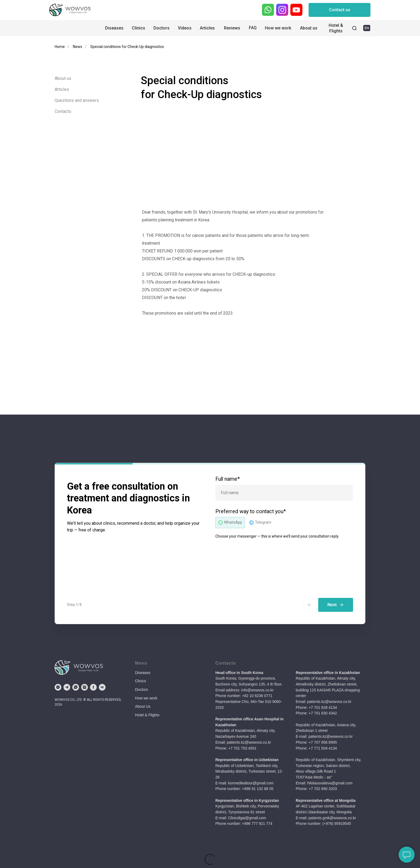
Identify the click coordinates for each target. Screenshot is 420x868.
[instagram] (85, 687)
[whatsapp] (76, 687)
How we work (146, 698)
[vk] (102, 687)
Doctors (141, 690)
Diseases (143, 673)
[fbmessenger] (58, 687)
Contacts (63, 111)
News (78, 47)
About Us (143, 706)
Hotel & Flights (147, 715)
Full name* (228, 479)
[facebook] (93, 687)
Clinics (140, 681)
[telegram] (67, 687)
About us (63, 78)
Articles (62, 89)
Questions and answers (77, 100)
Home (60, 47)
